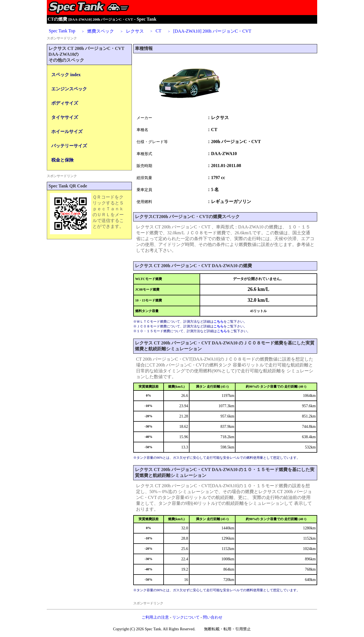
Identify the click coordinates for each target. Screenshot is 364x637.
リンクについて (186, 617)
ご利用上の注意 (155, 617)
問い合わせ (213, 617)
